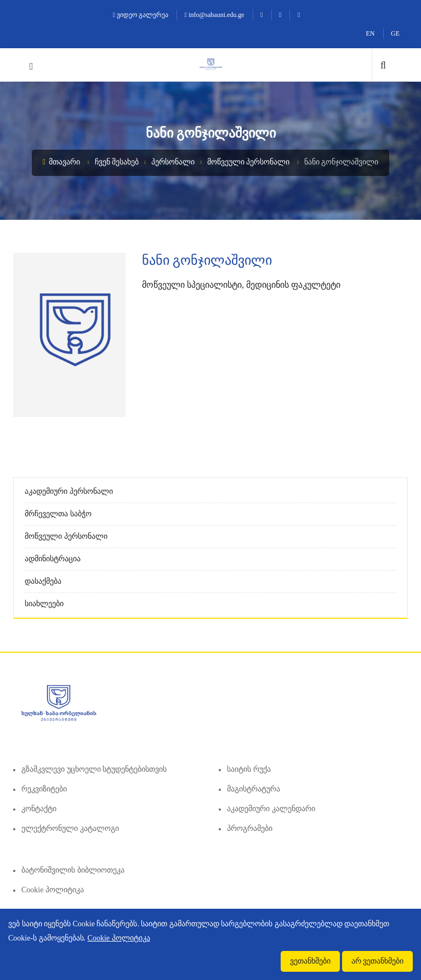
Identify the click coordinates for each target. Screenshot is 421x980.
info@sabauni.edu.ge (215, 15)
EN (371, 33)
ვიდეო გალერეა (141, 15)
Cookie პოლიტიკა (53, 890)
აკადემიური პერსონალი (69, 491)
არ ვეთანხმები (378, 961)
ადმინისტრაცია (53, 559)
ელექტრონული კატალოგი (70, 828)
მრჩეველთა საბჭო (58, 514)
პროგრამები (250, 828)
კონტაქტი (39, 809)
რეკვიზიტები (44, 789)
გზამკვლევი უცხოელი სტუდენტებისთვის (94, 769)
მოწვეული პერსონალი (249, 162)
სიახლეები (44, 604)
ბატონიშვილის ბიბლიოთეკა (73, 870)
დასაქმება (43, 581)
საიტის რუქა (249, 769)
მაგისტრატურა (254, 789)
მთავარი (62, 162)
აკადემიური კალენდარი (271, 809)
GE (395, 33)
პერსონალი (173, 162)
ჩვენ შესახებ (117, 162)
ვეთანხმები (310, 961)
